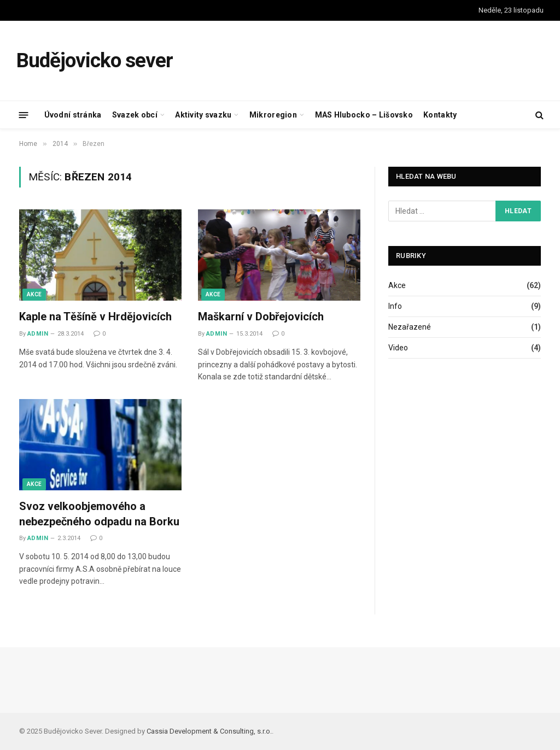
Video (398, 348)
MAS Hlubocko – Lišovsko (364, 115)
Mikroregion (273, 115)
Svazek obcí (135, 115)
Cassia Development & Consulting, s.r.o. (209, 731)
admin (38, 334)
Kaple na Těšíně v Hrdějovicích (95, 317)
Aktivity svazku (203, 115)
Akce (34, 294)
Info (395, 306)
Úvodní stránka (73, 115)
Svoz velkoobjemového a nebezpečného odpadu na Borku (99, 514)
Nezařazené (410, 327)
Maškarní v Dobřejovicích (261, 317)
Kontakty (440, 115)
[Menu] (24, 115)
